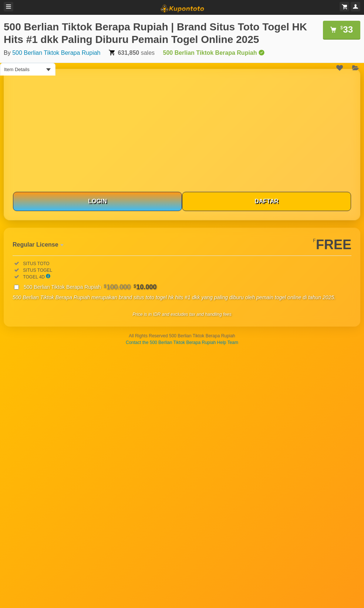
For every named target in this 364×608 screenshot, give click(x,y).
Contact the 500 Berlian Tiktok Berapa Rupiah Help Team (182, 343)
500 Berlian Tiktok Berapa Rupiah (56, 53)
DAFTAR (267, 201)
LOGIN (97, 201)
